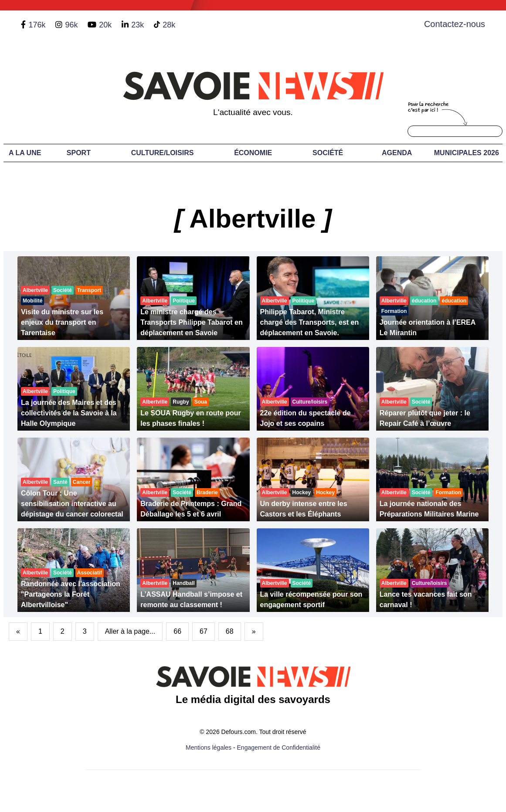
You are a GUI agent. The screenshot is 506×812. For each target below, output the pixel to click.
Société (328, 153)
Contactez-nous (455, 24)
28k (169, 25)
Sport (79, 153)
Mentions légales (209, 747)
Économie (253, 153)
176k (37, 25)
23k (138, 25)
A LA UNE (25, 153)
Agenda (397, 153)
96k (71, 25)
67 (204, 631)
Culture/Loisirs (163, 153)
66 (177, 631)
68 (230, 631)
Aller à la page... (130, 631)
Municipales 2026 (467, 153)
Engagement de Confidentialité (279, 747)
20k (105, 25)
